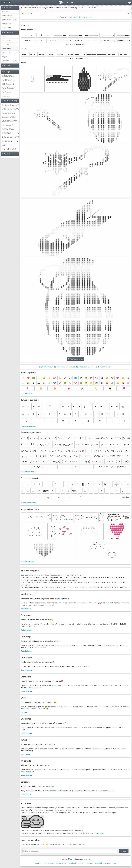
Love (70, 17)
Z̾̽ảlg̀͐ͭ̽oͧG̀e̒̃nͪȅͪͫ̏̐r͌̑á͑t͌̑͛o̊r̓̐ (8, 76)
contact (38, 863)
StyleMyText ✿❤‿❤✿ (10, 141)
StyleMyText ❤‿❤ (8, 80)
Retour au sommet (75, 359)
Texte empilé (6, 24)
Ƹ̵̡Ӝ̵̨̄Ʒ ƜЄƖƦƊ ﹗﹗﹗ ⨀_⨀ (10, 133)
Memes (82, 17)
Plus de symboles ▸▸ (28, 426)
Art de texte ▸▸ (26, 775)
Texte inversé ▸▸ (27, 630)
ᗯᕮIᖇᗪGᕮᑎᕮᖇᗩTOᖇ (9, 121)
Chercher (5, 61)
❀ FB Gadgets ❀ (8, 84)
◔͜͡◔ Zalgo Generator (104, 367)
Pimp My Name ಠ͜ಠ (9, 149)
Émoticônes (6, 41)
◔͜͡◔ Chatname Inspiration (86, 367)
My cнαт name (7, 96)
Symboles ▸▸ (25, 754)
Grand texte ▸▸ (26, 691)
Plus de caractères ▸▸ (29, 503)
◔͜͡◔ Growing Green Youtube (64, 367)
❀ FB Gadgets (7, 145)
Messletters (6, 12)
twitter (81, 863)
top (114, 863)
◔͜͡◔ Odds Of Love (46, 367)
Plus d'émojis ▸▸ (27, 393)
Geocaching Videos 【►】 (10, 117)
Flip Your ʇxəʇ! (7, 92)
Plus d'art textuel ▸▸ (28, 562)
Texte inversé (7, 16)
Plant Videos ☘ (7, 125)
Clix (73, 859)
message (100, 833)
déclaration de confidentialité (55, 863)
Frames (88, 17)
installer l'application (103, 863)
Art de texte (6, 49)
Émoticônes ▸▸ (26, 733)
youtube (89, 863)
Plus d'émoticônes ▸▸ (29, 472)
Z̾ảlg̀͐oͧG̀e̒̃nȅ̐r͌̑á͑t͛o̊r (8, 129)
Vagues (5, 57)
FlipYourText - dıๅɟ (8, 113)
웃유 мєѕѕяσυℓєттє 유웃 (10, 109)
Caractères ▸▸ (26, 794)
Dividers (75, 17)
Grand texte (6, 28)
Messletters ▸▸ (26, 609)
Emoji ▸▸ (24, 712)
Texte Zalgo (6, 20)
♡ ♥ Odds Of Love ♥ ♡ (10, 105)
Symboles (5, 45)
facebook (72, 863)
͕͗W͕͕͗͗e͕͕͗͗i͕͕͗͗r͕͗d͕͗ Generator (8, 88)
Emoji (4, 36)
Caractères (6, 53)
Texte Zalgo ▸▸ (26, 651)
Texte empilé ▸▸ (26, 670)
